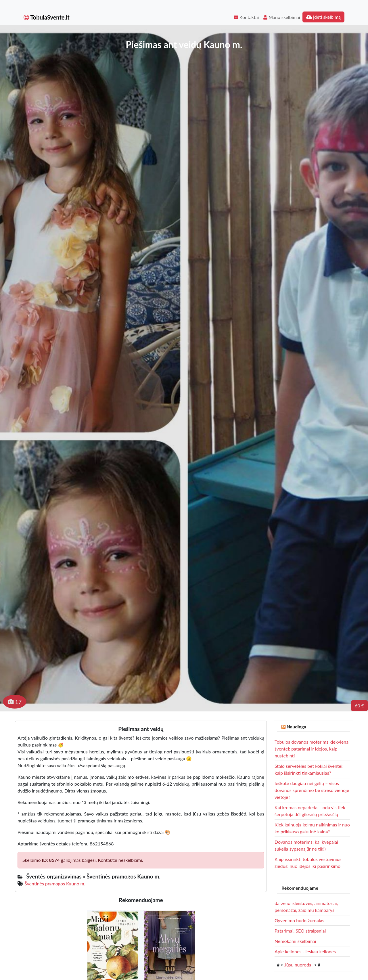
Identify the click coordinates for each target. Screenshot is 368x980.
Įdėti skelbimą (323, 17)
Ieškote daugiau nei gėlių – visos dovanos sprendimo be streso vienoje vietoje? (312, 790)
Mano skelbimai (282, 17)
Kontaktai (246, 17)
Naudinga (296, 727)
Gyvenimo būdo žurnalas (299, 920)
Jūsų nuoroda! (298, 965)
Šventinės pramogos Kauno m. (55, 884)
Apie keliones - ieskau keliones (305, 951)
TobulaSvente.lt (47, 17)
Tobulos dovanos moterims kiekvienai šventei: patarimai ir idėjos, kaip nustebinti (312, 749)
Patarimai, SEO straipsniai (300, 931)
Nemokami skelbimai (295, 941)
